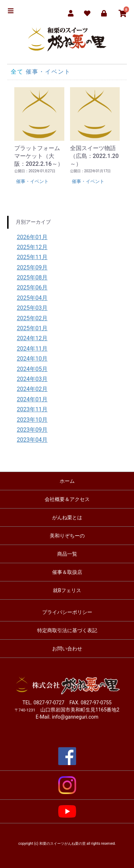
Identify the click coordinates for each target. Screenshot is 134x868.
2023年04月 (32, 440)
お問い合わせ (67, 649)
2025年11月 (32, 257)
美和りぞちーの (67, 536)
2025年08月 (32, 277)
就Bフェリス (67, 590)
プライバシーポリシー (67, 612)
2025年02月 (32, 318)
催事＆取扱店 (67, 572)
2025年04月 (32, 298)
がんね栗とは (67, 517)
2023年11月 (32, 409)
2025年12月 (32, 247)
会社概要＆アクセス (67, 499)
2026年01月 (32, 237)
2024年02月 (32, 389)
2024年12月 (32, 338)
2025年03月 (32, 308)
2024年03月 (32, 379)
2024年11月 (32, 349)
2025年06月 (32, 287)
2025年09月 (32, 267)
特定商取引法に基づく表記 (67, 630)
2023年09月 (32, 430)
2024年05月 (32, 369)
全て (17, 72)
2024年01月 (32, 399)
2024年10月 (32, 359)
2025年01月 (32, 328)
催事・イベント (48, 72)
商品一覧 (67, 554)
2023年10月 (32, 420)
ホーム (67, 481)
